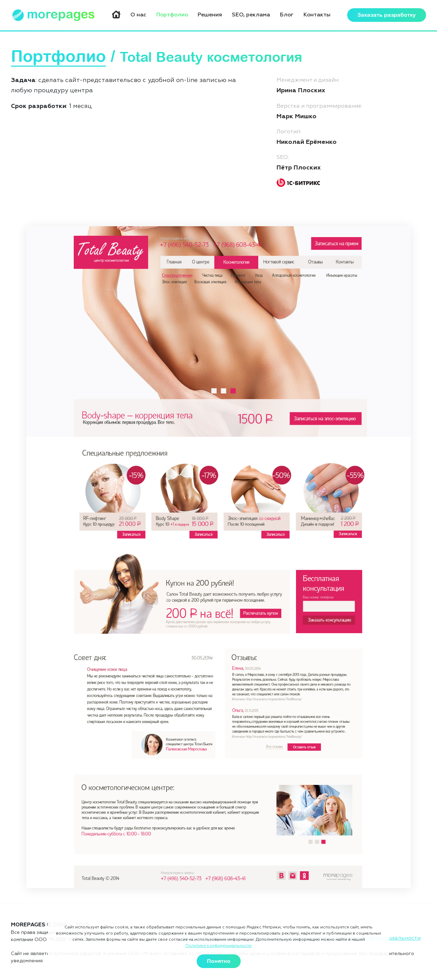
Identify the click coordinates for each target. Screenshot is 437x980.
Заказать (387, 15)
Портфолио (172, 15)
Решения (210, 15)
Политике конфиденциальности (218, 946)
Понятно (219, 961)
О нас (138, 15)
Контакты (317, 15)
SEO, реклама (251, 15)
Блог (287, 15)
